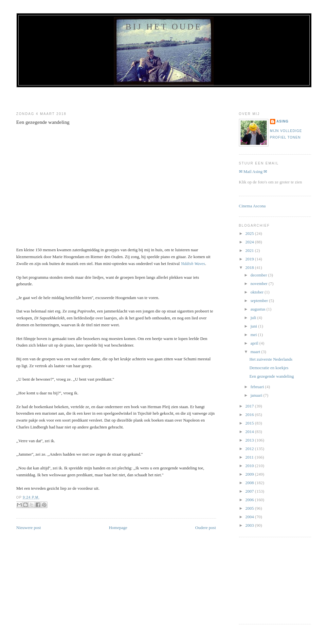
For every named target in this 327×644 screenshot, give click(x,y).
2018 (250, 267)
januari (257, 395)
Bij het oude (164, 27)
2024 (250, 242)
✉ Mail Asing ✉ (253, 171)
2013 (250, 440)
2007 (250, 491)
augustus (258, 309)
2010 (250, 466)
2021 (250, 250)
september (260, 301)
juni (254, 326)
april (255, 343)
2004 (250, 517)
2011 (250, 457)
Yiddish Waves (193, 264)
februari (258, 387)
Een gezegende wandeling (43, 122)
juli (254, 318)
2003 (250, 525)
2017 (250, 406)
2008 (250, 483)
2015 (250, 423)
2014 (250, 432)
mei (254, 335)
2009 (250, 474)
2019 (250, 259)
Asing (283, 121)
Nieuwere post (29, 528)
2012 (250, 449)
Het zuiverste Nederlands (271, 359)
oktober (257, 292)
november (259, 284)
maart (256, 352)
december (259, 275)
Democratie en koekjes (269, 368)
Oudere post (205, 528)
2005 (250, 508)
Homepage (118, 528)
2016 (250, 415)
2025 (250, 233)
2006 (250, 500)
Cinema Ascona (252, 206)
